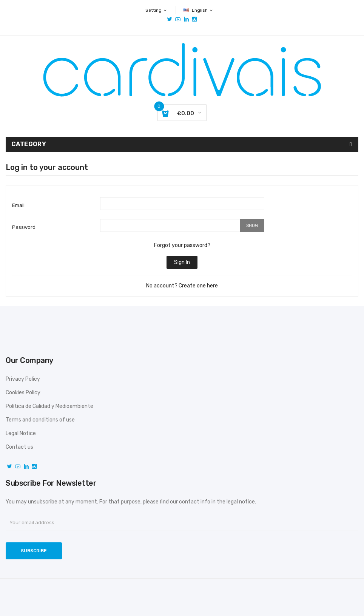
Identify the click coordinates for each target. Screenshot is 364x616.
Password (24, 227)
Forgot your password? (182, 245)
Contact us (19, 447)
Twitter (170, 19)
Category (29, 144)
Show (252, 226)
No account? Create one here (182, 286)
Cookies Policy (23, 393)
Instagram (194, 19)
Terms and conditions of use (40, 420)
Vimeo (186, 19)
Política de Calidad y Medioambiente (49, 406)
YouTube (178, 19)
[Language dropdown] (198, 10)
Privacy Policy (23, 379)
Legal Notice (21, 433)
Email (18, 205)
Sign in (182, 262)
